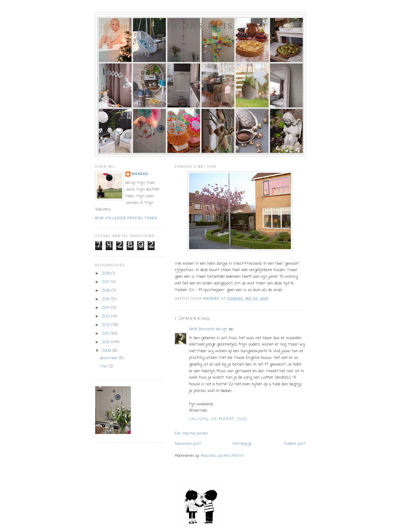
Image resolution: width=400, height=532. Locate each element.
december (109, 358)
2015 (106, 299)
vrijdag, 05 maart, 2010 (218, 419)
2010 (106, 342)
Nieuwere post (188, 444)
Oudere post (295, 444)
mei (104, 366)
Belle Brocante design (208, 329)
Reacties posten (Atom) (222, 456)
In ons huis (200, 26)
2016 (106, 291)
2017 (106, 282)
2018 (106, 273)
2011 (106, 334)
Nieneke (140, 174)
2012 (106, 325)
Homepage (242, 444)
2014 (106, 308)
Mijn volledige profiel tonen (126, 218)
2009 (107, 351)
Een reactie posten (191, 434)
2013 (106, 316)
